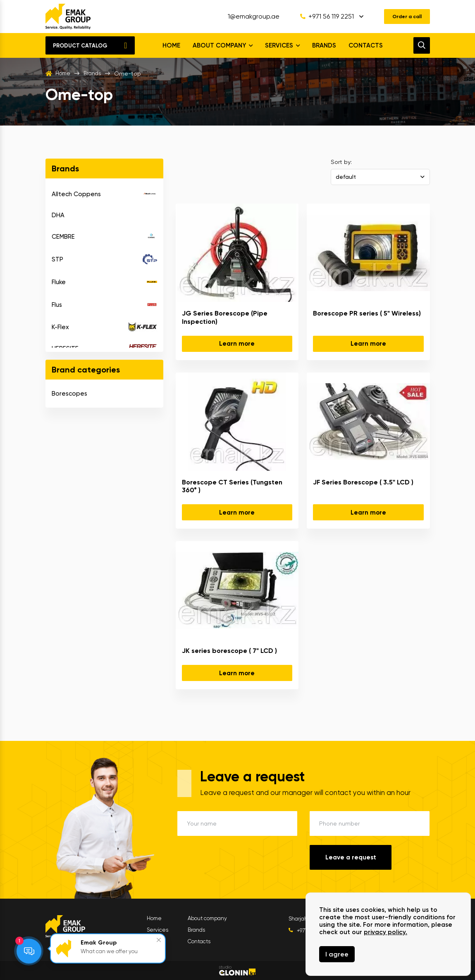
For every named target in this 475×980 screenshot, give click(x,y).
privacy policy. (385, 932)
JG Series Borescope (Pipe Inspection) (225, 317)
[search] (422, 45)
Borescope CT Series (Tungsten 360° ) (232, 486)
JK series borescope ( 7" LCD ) (229, 651)
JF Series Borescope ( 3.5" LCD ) (363, 482)
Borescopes (69, 394)
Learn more (237, 344)
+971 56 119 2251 (320, 17)
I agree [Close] (337, 954)
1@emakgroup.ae (247, 17)
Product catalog (80, 46)
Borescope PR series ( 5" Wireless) (367, 313)
